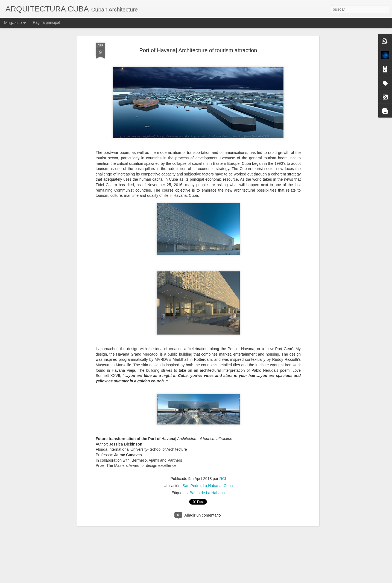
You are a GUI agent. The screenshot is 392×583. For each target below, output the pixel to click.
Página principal (46, 22)
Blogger (222, 580)
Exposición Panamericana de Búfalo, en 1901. (186, 515)
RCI (223, 413)
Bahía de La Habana (207, 427)
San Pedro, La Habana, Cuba (208, 420)
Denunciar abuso (240, 580)
